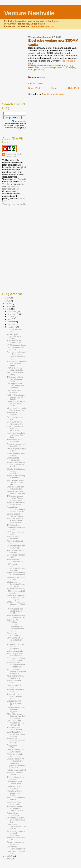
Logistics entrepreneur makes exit (16, 767)
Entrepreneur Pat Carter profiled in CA (15, 703)
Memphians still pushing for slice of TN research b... (16, 665)
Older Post (73, 88)
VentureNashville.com (42, 26)
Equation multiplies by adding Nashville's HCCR (16, 465)
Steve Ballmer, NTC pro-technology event (15, 640)
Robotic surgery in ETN (16, 770)
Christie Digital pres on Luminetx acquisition (16, 471)
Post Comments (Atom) (54, 94)
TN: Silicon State (14, 525)
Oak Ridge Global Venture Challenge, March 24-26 (16, 723)
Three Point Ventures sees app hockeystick (15, 647)
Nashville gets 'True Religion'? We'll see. (16, 492)
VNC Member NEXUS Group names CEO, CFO (16, 820)
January (11, 327)
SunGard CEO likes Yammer (15, 774)
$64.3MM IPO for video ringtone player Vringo (16, 363)
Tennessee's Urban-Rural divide (15, 441)
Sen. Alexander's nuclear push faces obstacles (16, 734)
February (12, 324)
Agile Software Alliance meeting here (16, 677)
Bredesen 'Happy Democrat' (14, 414)
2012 (8, 303)
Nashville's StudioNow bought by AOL (16, 504)
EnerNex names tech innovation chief (15, 488)
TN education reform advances (15, 778)
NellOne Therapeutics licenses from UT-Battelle (16, 397)
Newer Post (34, 88)
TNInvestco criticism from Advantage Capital (15, 379)
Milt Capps (19, 179)
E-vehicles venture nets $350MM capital (16, 445)
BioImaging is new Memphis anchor (15, 423)
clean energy (50, 68)
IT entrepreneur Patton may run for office (16, 659)
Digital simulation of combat (15, 542)
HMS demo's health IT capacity (16, 592)
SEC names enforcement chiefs (16, 848)
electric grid (71, 68)
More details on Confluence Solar (15, 560)
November (12, 314)
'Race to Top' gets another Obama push (15, 696)
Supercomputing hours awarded (16, 454)
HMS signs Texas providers (14, 391)
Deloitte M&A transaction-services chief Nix (16, 826)
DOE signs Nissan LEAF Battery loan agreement (16, 386)
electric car (61, 68)
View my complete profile (14, 204)
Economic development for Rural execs (16, 353)
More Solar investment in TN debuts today (16, 616)
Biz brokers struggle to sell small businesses (16, 833)
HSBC (31, 70)
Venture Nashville (29, 13)
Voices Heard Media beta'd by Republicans (15, 428)
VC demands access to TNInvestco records (16, 409)
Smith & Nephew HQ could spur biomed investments (16, 761)
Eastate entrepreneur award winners (15, 751)
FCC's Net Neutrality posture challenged (16, 755)
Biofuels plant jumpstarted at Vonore (14, 336)
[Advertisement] (20, 228)
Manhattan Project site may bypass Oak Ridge (16, 435)
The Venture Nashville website (10, 188)
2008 (8, 859)
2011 (8, 306)
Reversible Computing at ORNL (16, 578)
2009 (8, 856)
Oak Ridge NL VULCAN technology (13, 622)
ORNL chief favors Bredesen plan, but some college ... (16, 716)
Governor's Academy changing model (15, 843)
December (12, 312)
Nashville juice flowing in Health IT (16, 477)
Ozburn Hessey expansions (13, 814)
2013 (8, 301)
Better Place (39, 68)
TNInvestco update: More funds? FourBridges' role (15, 809)
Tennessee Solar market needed (14, 728)
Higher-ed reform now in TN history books (16, 574)
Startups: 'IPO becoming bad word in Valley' (16, 741)
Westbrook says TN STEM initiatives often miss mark (15, 520)
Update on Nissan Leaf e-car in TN (16, 787)
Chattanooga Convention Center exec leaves (16, 584)
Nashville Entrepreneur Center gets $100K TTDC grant (16, 598)
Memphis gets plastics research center (16, 655)
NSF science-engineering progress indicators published (16, 567)
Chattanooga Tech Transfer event (14, 783)
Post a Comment (36, 83)
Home (54, 88)
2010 (8, 309)
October (11, 317)
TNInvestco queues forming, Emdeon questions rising (15, 498)
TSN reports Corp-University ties (14, 341)
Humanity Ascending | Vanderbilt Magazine (16, 709)
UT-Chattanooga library (16, 345)
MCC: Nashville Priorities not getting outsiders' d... (16, 671)
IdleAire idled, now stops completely (15, 369)
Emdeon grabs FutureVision (13, 459)
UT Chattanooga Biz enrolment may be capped (16, 629)
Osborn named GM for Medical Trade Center (16, 403)
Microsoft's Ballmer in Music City (16, 691)
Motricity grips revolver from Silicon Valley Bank (16, 482)
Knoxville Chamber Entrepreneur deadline (15, 793)
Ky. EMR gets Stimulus (16, 588)
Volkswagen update (15, 651)
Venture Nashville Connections (14, 155)
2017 (8, 298)
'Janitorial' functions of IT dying (16, 852)
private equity (40, 70)
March (11, 322)
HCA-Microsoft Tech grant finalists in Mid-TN (15, 611)
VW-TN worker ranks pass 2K (15, 349)
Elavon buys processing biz (14, 634)
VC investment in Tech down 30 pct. (16, 547)
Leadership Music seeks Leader (14, 803)
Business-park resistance (13, 538)
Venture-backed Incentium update (15, 515)
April (10, 319)
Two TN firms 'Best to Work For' (16, 551)
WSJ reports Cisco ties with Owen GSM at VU (16, 604)
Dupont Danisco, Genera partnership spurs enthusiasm (16, 509)
